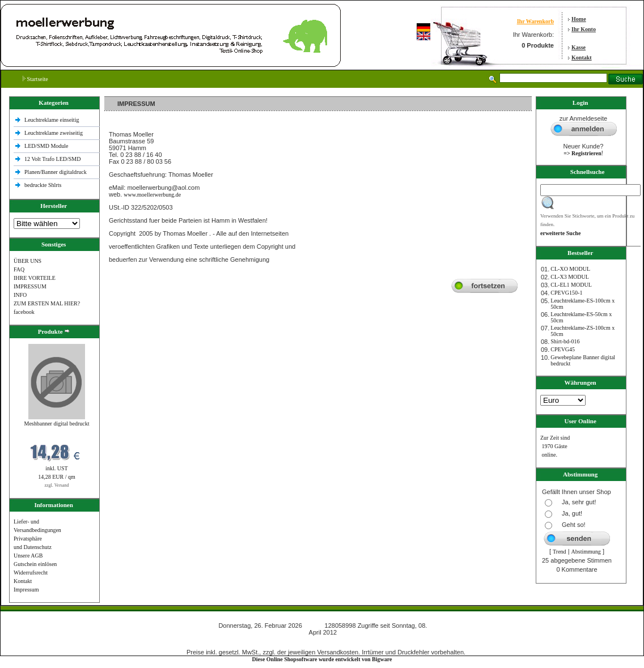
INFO (20, 295)
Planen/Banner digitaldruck (56, 172)
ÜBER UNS (27, 261)
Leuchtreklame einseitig (52, 120)
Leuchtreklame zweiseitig (54, 133)
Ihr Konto (584, 29)
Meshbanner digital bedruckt (57, 424)
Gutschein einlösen (35, 564)
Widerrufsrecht (31, 573)
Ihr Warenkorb (535, 21)
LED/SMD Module (46, 146)
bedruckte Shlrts (43, 185)
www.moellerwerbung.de (152, 195)
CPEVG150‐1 (566, 293)
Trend (560, 552)
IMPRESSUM (30, 286)
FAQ (19, 269)
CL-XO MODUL (570, 269)
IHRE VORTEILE (35, 278)
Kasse (579, 47)
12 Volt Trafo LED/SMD (52, 159)
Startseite (35, 79)
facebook (24, 312)
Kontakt (582, 58)
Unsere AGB (28, 556)
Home (579, 19)
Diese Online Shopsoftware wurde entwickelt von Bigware (322, 659)
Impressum (26, 590)
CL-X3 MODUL (570, 277)
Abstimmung (586, 552)
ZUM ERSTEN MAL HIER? (47, 303)
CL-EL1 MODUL (571, 285)
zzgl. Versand (57, 485)
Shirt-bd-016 (565, 341)
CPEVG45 (563, 349)
